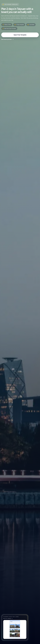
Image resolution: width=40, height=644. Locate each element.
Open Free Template (20, 35)
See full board (8, 619)
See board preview (7, 39)
